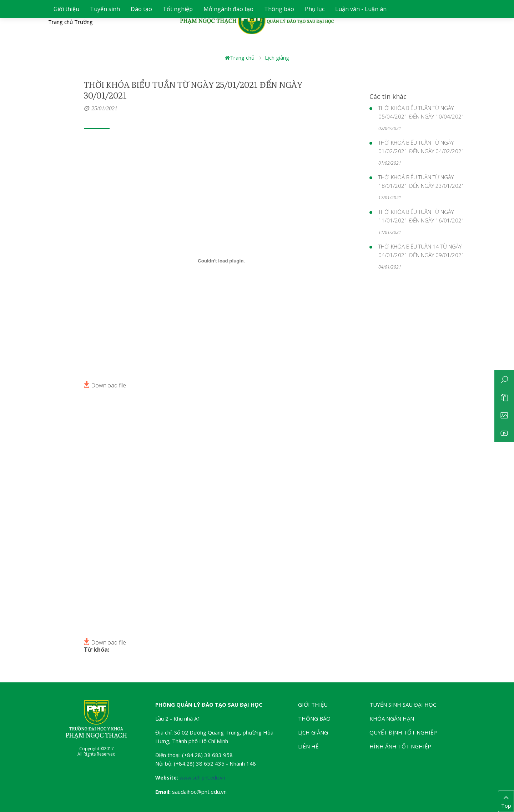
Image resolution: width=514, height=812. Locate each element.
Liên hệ (308, 746)
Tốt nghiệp (178, 9)
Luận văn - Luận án (361, 9)
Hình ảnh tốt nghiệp (400, 746)
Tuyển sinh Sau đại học (403, 705)
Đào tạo (141, 9)
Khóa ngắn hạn (392, 718)
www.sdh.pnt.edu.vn (202, 778)
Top (506, 801)
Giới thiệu (66, 9)
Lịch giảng (277, 57)
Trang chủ (240, 57)
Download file (105, 385)
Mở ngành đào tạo (228, 9)
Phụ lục (315, 9)
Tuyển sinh (105, 9)
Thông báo (279, 9)
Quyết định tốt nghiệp (403, 732)
